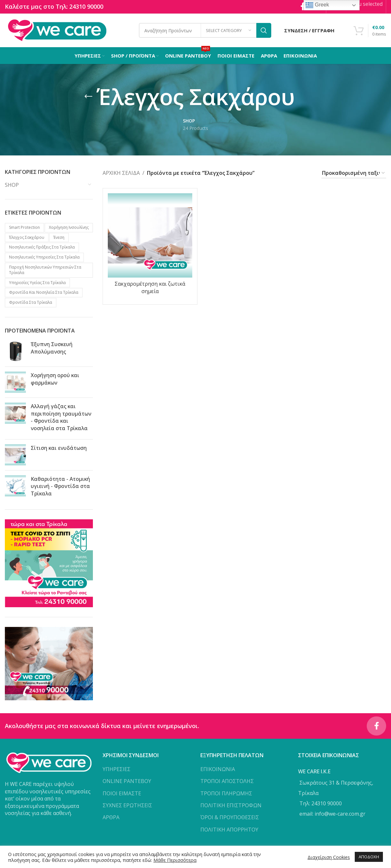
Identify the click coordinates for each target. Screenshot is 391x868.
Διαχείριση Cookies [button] (329, 857)
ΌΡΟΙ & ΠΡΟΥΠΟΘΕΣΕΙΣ (230, 818)
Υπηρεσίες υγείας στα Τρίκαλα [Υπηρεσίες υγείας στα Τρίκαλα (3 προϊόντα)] (37, 283)
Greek (317, 5)
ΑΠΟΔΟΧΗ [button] (369, 857)
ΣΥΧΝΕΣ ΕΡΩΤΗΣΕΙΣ (127, 806)
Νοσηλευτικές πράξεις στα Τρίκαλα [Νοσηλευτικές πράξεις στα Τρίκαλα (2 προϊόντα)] (42, 247)
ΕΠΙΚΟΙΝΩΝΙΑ (218, 769)
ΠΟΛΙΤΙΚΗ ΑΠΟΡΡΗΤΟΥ (229, 830)
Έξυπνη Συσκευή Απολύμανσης (52, 348)
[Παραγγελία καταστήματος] (354, 173)
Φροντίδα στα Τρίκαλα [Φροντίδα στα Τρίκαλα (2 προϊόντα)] (31, 303)
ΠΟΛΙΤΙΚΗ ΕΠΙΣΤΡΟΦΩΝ (231, 806)
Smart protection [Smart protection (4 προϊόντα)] (24, 227)
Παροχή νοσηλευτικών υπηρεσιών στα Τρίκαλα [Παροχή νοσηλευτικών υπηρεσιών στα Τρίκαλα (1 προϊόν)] (45, 270)
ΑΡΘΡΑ (111, 818)
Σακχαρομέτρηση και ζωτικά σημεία (150, 288)
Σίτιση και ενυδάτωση (59, 448)
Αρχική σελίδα (121, 173)
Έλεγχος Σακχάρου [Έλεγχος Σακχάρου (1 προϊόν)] (27, 237)
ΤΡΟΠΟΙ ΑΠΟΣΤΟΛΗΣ (227, 781)
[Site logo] (57, 30)
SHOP (12, 185)
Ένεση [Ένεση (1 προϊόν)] (59, 237)
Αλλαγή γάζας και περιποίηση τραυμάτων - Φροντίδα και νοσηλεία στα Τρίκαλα (61, 417)
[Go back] (88, 97)
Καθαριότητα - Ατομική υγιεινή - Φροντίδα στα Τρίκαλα (60, 486)
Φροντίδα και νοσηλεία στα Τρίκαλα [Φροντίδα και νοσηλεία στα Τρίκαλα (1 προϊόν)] (44, 293)
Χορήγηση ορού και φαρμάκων (55, 379)
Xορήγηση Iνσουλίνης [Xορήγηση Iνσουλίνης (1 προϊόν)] (69, 227)
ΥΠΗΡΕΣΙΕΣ (117, 769)
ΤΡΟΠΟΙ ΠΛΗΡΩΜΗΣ (226, 793)
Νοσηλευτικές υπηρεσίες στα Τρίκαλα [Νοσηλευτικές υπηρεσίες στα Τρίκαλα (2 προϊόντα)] (44, 257)
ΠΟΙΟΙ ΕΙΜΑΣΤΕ (122, 793)
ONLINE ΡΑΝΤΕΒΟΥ (127, 781)
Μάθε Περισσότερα (175, 860)
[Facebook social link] (376, 726)
